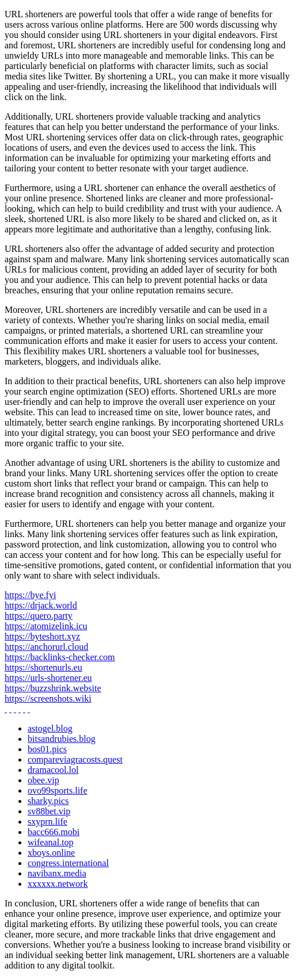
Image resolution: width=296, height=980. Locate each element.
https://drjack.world (41, 605)
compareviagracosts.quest (75, 759)
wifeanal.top (51, 842)
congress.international (68, 863)
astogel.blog (50, 728)
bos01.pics (47, 749)
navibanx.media (57, 873)
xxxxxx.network (58, 884)
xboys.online (51, 853)
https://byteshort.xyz (42, 636)
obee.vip (43, 780)
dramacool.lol (53, 770)
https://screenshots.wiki (48, 698)
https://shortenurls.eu (43, 667)
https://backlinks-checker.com (60, 657)
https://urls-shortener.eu (48, 678)
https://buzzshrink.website (53, 688)
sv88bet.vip (49, 811)
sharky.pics (48, 801)
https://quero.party (39, 616)
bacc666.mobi (54, 832)
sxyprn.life (48, 822)
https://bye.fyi (30, 595)
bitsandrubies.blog (62, 739)
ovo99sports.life (58, 790)
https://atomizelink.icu (46, 626)
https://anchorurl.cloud (46, 647)
